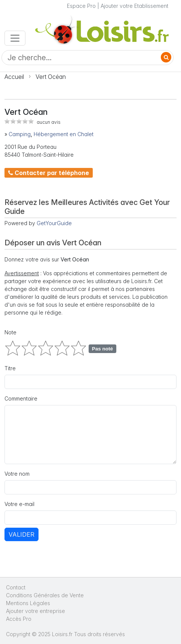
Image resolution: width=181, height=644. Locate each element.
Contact (16, 587)
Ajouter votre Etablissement (134, 6)
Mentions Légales (28, 603)
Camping (20, 134)
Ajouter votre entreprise (36, 611)
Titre (10, 368)
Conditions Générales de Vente (45, 595)
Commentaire (21, 398)
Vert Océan (51, 77)
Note (10, 332)
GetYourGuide (54, 223)
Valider (22, 534)
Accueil (14, 77)
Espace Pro (81, 6)
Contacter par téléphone (49, 173)
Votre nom (17, 474)
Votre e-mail (19, 504)
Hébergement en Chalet (64, 134)
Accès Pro (19, 619)
